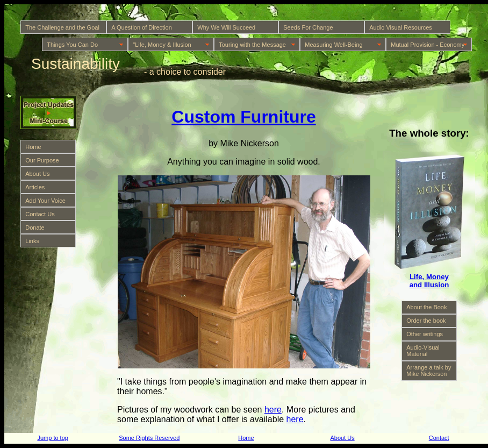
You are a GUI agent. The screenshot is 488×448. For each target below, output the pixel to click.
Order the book (426, 321)
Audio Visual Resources (401, 27)
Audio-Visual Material (423, 351)
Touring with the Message (252, 45)
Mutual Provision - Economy (428, 45)
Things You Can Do (72, 45)
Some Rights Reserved (149, 438)
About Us (37, 174)
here (273, 410)
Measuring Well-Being (333, 45)
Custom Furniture (243, 117)
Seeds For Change (308, 27)
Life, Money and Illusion (429, 281)
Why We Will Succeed (226, 27)
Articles (35, 187)
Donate (35, 227)
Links (32, 241)
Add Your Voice (45, 201)
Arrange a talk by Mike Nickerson (429, 371)
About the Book (426, 307)
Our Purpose (42, 160)
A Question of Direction (142, 27)
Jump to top (52, 438)
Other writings (425, 334)
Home (33, 147)
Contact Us (40, 214)
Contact (439, 438)
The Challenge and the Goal (62, 27)
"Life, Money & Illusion (162, 45)
